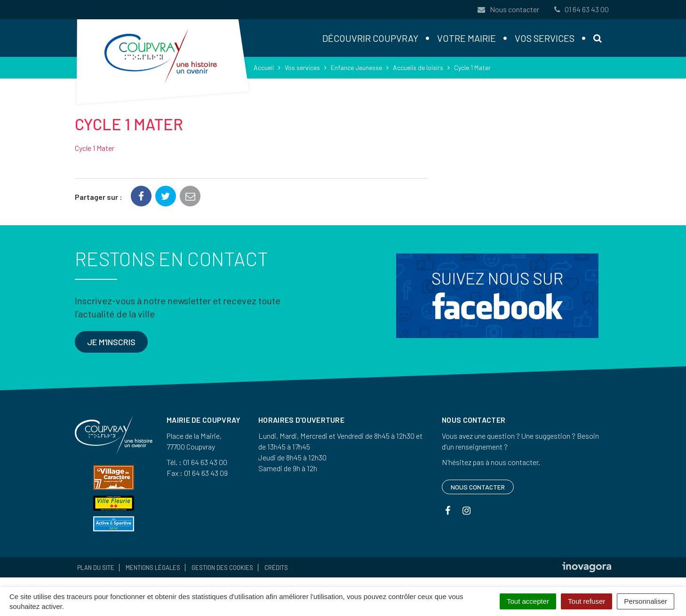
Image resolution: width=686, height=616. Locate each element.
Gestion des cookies (222, 568)
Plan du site (96, 568)
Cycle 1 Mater (95, 148)
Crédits (276, 568)
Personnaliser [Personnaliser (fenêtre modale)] (646, 601)
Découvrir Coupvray (370, 38)
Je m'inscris (111, 342)
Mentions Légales (153, 568)
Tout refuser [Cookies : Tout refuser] (586, 601)
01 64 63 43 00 (581, 9)
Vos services (545, 38)
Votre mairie (467, 38)
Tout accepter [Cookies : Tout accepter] (528, 601)
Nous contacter (508, 9)
